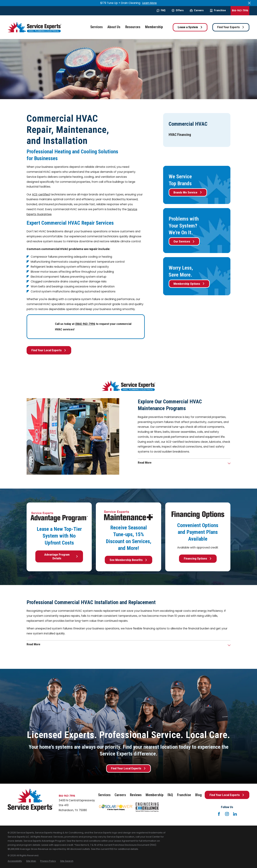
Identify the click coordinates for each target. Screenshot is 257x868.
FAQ (161, 10)
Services (104, 795)
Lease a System (190, 27)
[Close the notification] (249, 3)
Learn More (149, 3)
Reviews (136, 795)
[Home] (34, 27)
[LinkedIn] (235, 814)
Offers (178, 10)
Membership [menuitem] (154, 27)
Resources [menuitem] (133, 27)
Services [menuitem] (96, 27)
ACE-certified (41, 194)
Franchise (218, 10)
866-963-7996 (240, 11)
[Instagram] (227, 814)
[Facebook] (219, 814)
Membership (155, 795)
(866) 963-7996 (85, 324)
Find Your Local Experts (49, 350)
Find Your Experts (231, 27)
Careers (197, 10)
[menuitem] (180, 135)
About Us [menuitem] (114, 27)
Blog (198, 795)
